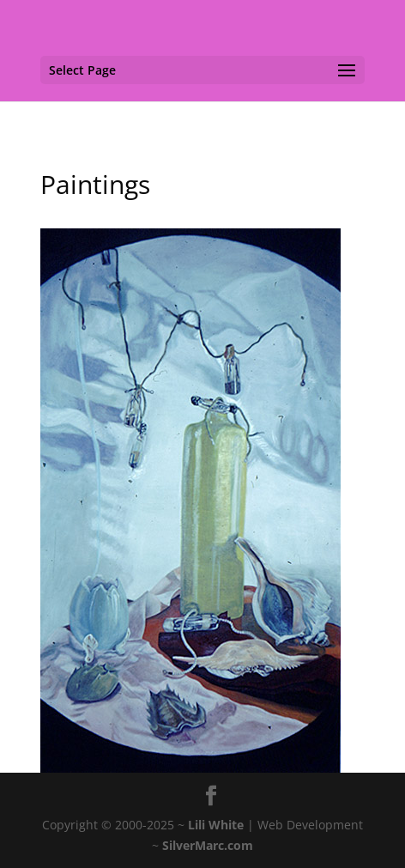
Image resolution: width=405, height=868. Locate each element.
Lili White (216, 825)
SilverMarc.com (208, 845)
